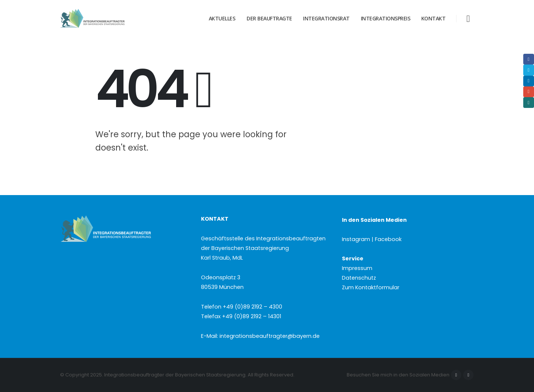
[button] (468, 19)
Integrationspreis (386, 18)
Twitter (529, 70)
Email (529, 92)
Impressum (357, 268)
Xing (529, 103)
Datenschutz (359, 278)
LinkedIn (529, 81)
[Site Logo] (106, 19)
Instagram (468, 375)
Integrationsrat (326, 18)
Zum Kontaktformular (371, 287)
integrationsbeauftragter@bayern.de (270, 336)
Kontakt (434, 18)
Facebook (456, 375)
